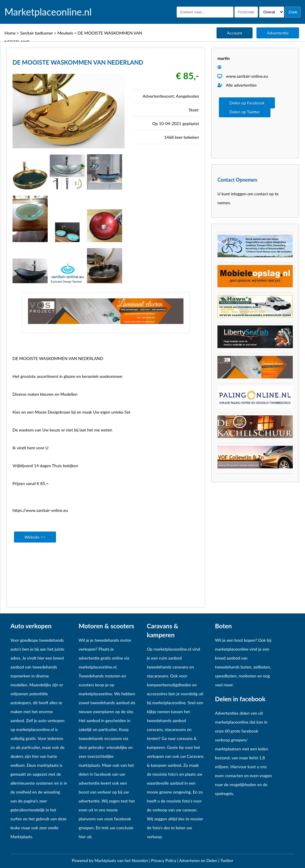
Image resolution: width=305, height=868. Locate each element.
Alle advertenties (237, 85)
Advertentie (278, 33)
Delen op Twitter (245, 112)
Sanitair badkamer (37, 33)
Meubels (65, 33)
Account (235, 33)
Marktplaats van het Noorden (122, 860)
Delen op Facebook (247, 103)
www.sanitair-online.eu (247, 76)
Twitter (227, 860)
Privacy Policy (164, 860)
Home (10, 33)
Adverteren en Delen (198, 860)
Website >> (35, 537)
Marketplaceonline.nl (48, 12)
